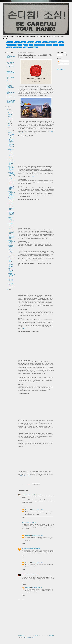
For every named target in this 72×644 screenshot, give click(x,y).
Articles (24, 42)
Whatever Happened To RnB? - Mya (11, 82)
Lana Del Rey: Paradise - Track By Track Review (11, 97)
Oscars (62, 45)
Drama (61, 42)
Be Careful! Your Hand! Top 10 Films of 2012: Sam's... (11, 259)
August (10, 120)
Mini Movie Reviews (40, 45)
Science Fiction (18, 47)
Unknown (28, 510)
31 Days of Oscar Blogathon (26, 476)
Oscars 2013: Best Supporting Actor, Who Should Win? (11, 200)
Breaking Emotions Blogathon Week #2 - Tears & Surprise (11, 67)
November (10, 114)
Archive (17, 42)
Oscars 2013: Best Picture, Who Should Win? (11, 237)
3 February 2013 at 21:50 (30, 522)
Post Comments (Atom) (29, 637)
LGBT (26, 45)
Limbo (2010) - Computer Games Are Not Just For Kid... (11, 226)
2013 (8, 111)
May (9, 125)
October (10, 116)
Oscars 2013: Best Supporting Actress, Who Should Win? (11, 187)
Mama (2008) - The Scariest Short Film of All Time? (11, 285)
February (10, 131)
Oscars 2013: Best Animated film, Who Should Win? (11, 152)
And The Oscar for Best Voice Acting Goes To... (11, 136)
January (10, 133)
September (10, 118)
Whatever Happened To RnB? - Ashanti (11, 242)
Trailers (26, 47)
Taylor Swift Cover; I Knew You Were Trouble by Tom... (11, 162)
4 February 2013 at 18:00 (38, 510)
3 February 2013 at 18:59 (36, 494)
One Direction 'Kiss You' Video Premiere (11, 265)
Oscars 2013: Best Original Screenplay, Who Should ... (11, 213)
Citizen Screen (25, 548)
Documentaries (53, 42)
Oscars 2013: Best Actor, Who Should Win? (11, 232)
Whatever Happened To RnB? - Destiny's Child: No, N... (11, 194)
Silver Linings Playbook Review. (11, 281)
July (9, 122)
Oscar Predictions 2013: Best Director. (11, 270)
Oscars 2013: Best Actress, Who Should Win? (11, 220)
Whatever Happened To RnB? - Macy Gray (11, 92)
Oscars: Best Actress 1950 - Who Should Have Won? (10, 87)
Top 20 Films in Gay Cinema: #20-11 (10, 77)
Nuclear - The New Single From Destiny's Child (11, 248)
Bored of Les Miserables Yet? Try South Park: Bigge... (11, 168)
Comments (61, 64)
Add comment (22, 599)
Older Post (51, 635)
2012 (8, 290)
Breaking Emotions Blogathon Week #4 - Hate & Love (11, 102)
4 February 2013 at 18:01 (38, 536)
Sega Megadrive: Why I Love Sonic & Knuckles (11, 73)
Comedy (39, 42)
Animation (10, 42)
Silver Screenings (26, 494)
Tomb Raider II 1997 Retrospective (11, 146)
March (9, 129)
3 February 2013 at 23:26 (34, 548)
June (9, 124)
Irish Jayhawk (25, 574)
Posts (60, 61)
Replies (25, 507)
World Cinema (34, 47)
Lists (31, 45)
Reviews (10, 47)
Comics (45, 42)
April (9, 127)
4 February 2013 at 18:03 (38, 587)
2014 (8, 109)
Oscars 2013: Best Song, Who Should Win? (11, 141)
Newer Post (21, 635)
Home (36, 635)
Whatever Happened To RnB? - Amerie (11, 56)
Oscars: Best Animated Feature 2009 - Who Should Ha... (11, 175)
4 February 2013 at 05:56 (34, 574)
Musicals (49, 45)
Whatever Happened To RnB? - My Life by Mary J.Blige (11, 276)
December (10, 113)
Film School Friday (12, 45)
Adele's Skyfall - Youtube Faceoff (11, 157)
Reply (23, 504)
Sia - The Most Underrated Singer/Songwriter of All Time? (10, 62)
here (24, 328)
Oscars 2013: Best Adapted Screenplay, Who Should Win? (11, 207)
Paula (23, 522)
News (56, 45)
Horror (20, 45)
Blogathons (31, 42)
